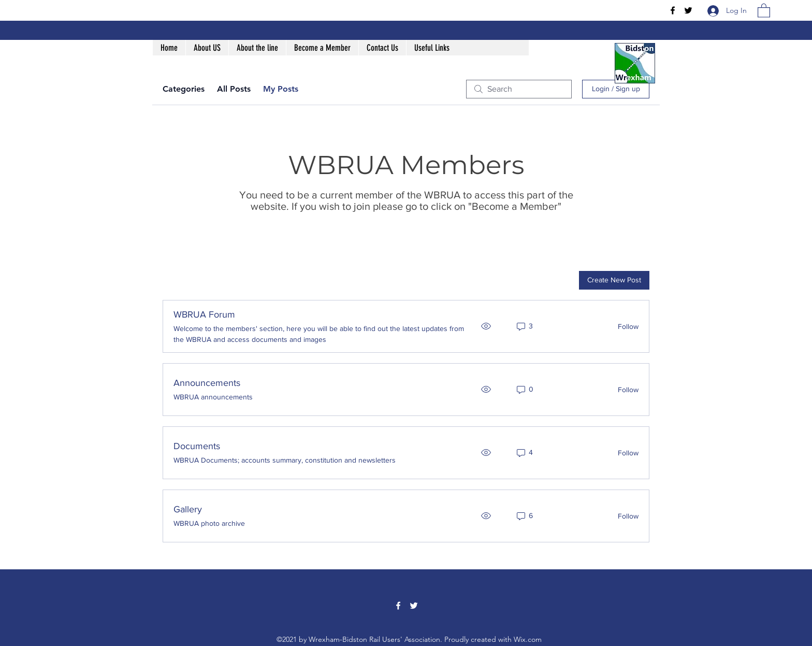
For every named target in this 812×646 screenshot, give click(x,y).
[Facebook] (673, 10)
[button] (764, 10)
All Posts (234, 89)
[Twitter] (688, 10)
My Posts (281, 89)
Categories (184, 89)
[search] (519, 89)
